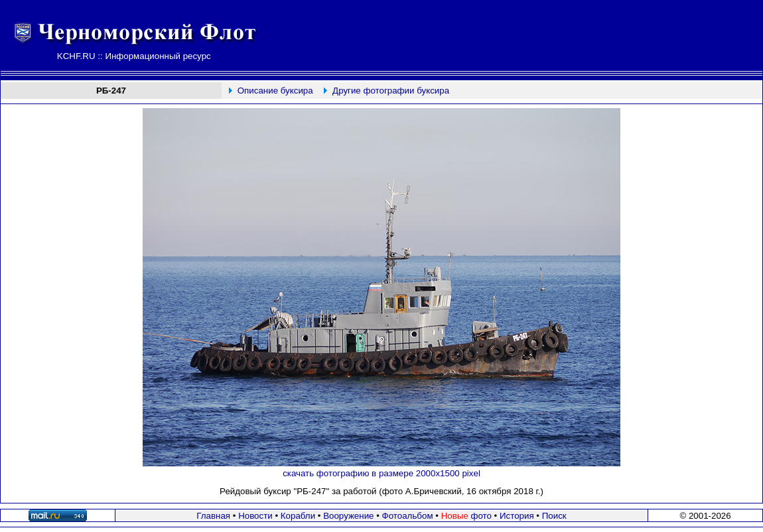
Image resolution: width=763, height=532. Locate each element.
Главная (213, 516)
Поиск (554, 516)
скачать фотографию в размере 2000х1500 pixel (381, 473)
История (517, 516)
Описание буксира (275, 91)
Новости (255, 516)
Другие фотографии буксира (391, 91)
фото (466, 516)
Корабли (298, 516)
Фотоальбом (408, 516)
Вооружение (348, 516)
